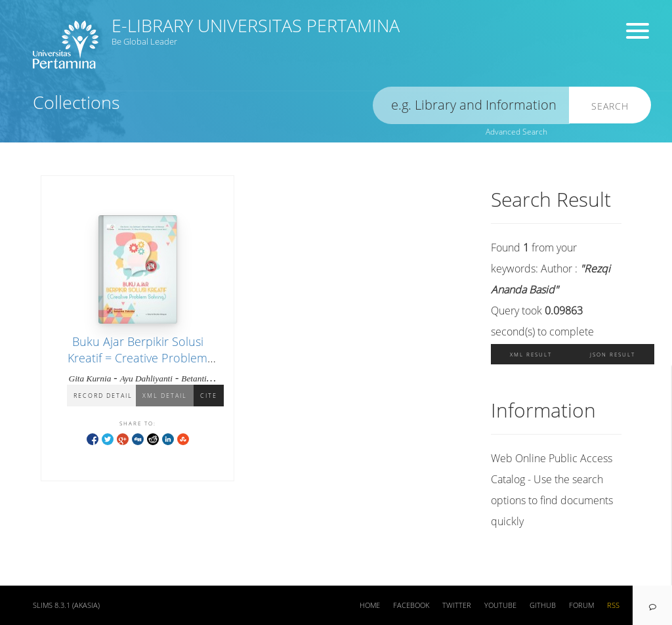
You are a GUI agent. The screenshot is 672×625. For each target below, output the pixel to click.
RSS (613, 605)
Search (610, 106)
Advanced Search (516, 132)
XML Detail (165, 396)
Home (370, 605)
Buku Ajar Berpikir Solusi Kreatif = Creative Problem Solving (137, 358)
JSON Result (613, 354)
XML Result (531, 354)
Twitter (457, 605)
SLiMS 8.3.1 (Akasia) (66, 605)
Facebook (411, 605)
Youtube (500, 605)
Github (543, 605)
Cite (209, 396)
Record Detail (103, 396)
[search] (471, 105)
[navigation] (652, 605)
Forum (581, 605)
